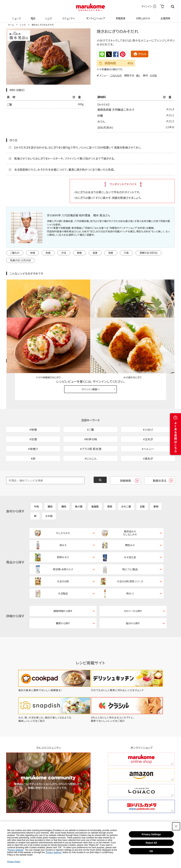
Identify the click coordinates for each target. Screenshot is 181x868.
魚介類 (79, 484)
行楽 (126, 253)
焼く (138, 75)
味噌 (33, 253)
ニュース (16, 16)
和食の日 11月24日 (21, 260)
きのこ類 (126, 484)
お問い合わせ (142, 16)
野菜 (110, 484)
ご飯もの (15, 253)
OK (151, 851)
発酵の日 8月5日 (148, 253)
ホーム (11, 25)
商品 (33, 16)
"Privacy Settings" (16, 850)
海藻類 (95, 484)
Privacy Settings (151, 834)
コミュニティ (68, 16)
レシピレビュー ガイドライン (162, 320)
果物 (156, 484)
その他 (153, 75)
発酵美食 (120, 16)
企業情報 (165, 16)
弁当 (64, 253)
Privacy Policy (14, 862)
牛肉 (36, 484)
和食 (48, 253)
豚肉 (50, 484)
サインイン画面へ (91, 349)
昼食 (95, 253)
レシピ (48, 16)
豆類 (142, 484)
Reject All (151, 843)
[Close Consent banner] (176, 826)
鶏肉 (64, 484)
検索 (173, 7)
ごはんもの (116, 75)
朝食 (79, 253)
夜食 (111, 253)
